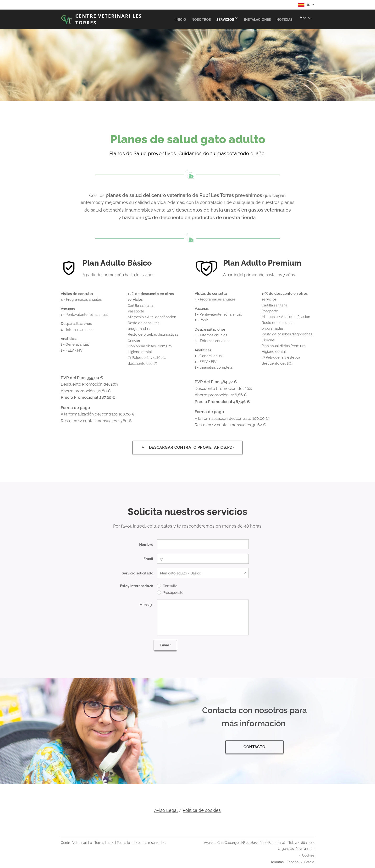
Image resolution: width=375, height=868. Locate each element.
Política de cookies (202, 810)
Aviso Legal (166, 810)
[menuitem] (225, 19)
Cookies (308, 855)
